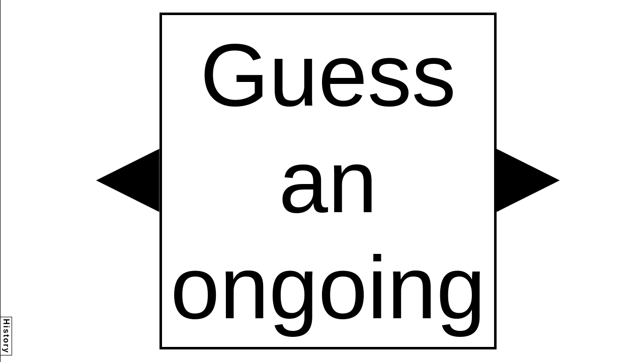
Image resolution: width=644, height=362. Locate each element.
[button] (128, 180)
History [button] (6, 336)
